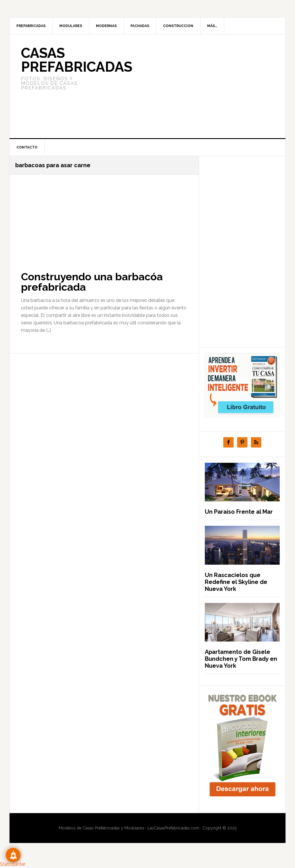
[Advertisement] (190, 86)
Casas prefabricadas (77, 60)
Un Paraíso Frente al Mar (239, 512)
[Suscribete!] (13, 855)
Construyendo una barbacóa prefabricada (92, 282)
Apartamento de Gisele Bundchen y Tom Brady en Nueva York (241, 659)
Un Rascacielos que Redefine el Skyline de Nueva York (236, 582)
